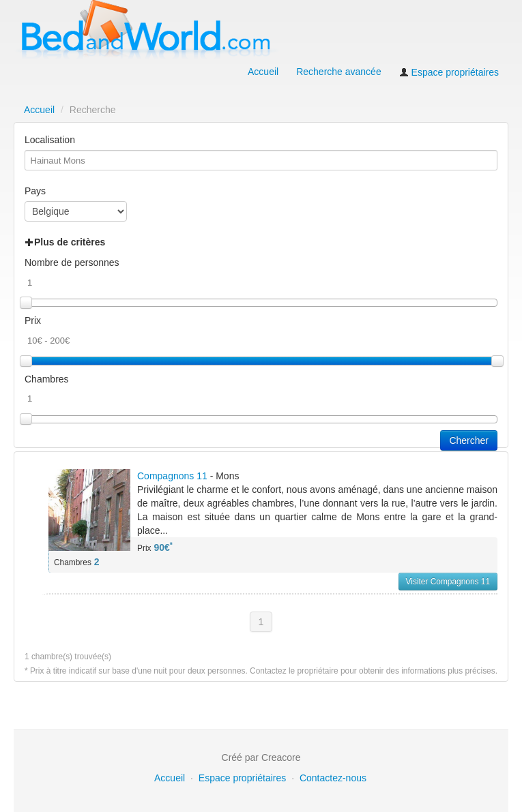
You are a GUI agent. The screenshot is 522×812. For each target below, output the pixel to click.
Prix (33, 320)
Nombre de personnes (72, 262)
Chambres (47, 379)
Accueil (263, 72)
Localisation (50, 140)
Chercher (469, 440)
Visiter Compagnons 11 (448, 582)
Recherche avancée (339, 72)
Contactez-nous (333, 778)
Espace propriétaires (449, 72)
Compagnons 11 (172, 476)
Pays (35, 191)
